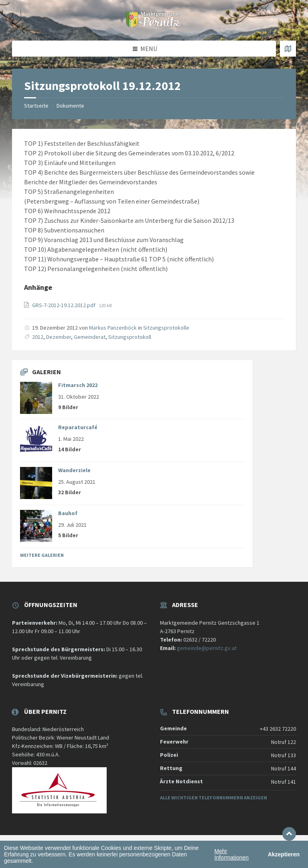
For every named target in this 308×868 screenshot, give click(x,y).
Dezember (59, 337)
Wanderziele (74, 470)
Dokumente (70, 106)
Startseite (36, 106)
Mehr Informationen (232, 854)
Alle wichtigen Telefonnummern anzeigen (214, 798)
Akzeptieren (284, 854)
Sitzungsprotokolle (166, 328)
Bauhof (68, 513)
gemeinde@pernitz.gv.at (207, 648)
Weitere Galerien (42, 555)
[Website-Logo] (154, 25)
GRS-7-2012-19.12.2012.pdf (64, 305)
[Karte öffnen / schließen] (288, 49)
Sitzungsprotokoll (130, 337)
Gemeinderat (90, 337)
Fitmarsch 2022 (78, 385)
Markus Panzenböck (113, 328)
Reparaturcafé (78, 427)
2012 (38, 337)
